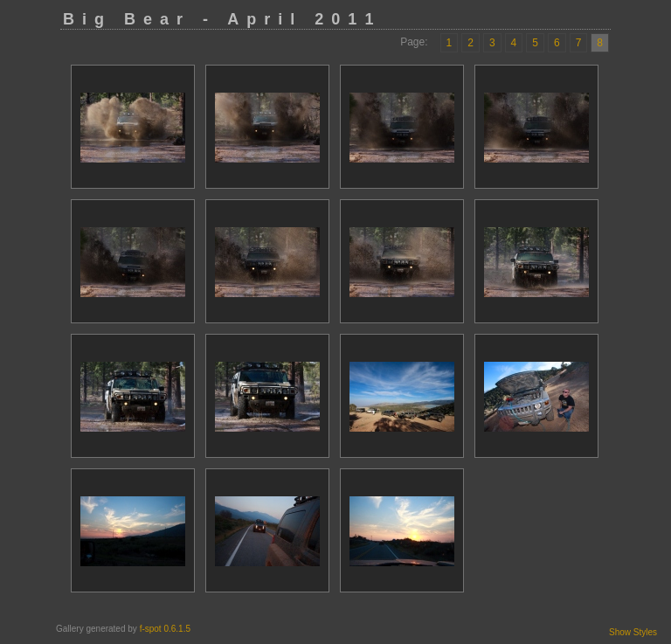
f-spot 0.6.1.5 (165, 629)
